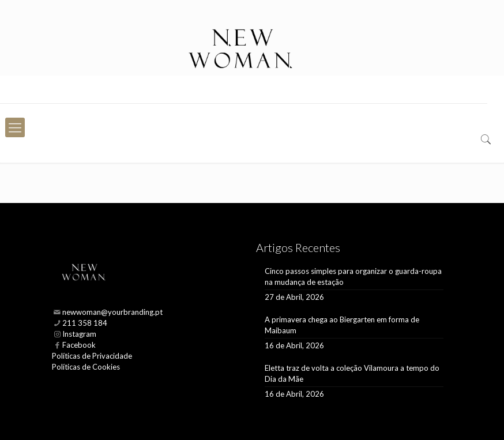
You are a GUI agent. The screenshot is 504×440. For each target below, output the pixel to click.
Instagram (79, 334)
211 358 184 (85, 323)
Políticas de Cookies (86, 367)
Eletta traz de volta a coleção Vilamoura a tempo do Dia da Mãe (352, 373)
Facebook (79, 345)
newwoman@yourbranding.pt (112, 312)
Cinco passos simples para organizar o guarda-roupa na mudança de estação (353, 277)
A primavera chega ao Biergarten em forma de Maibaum (342, 325)
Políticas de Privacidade (92, 356)
